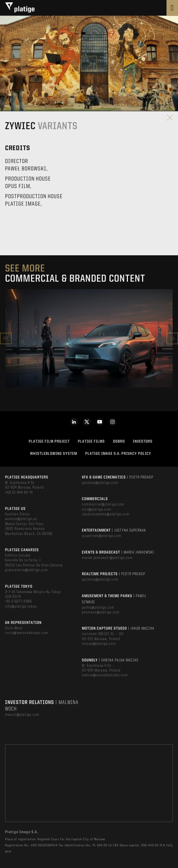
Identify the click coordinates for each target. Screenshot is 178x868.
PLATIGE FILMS (91, 442)
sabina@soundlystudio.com (105, 675)
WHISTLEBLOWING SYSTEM (54, 454)
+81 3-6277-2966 (18, 602)
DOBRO (119, 442)
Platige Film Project (49, 442)
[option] (89, 338)
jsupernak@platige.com (102, 536)
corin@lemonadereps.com (27, 633)
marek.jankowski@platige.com (107, 558)
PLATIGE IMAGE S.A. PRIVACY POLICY (118, 454)
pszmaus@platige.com (101, 612)
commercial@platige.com (103, 505)
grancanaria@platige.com (27, 570)
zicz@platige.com (97, 510)
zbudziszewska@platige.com (106, 514)
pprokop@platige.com (100, 483)
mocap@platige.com (99, 644)
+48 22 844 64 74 (19, 493)
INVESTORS (143, 442)
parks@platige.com (98, 608)
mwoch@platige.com (22, 715)
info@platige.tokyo (21, 607)
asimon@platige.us (21, 519)
